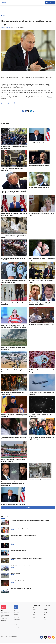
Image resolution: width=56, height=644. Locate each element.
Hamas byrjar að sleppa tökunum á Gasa (41, 325)
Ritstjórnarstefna (19, 618)
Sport (36, 611)
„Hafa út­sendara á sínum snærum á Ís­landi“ (21, 543)
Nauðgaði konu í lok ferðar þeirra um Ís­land (21, 581)
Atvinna (46, 611)
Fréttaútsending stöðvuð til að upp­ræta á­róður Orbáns (24, 536)
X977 (46, 620)
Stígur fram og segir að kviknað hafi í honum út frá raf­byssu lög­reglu (27, 558)
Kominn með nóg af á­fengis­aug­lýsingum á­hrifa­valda (23, 528)
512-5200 (19, 613)
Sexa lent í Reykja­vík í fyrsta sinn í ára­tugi (20, 566)
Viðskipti (36, 609)
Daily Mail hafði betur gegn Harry (39, 188)
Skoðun (36, 615)
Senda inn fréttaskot (20, 628)
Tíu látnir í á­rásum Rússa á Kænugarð (40, 480)
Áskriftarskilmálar (19, 620)
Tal (45, 622)
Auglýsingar (18, 615)
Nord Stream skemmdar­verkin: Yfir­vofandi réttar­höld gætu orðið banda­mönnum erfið (13, 484)
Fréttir (36, 608)
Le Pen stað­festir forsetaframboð (39, 165)
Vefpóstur (17, 625)
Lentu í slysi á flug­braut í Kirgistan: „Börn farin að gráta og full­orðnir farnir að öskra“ (30, 521)
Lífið (35, 613)
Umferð (17, 623)
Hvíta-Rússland (5, 103)
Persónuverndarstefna (6, 616)
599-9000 (5, 621)
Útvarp (36, 618)
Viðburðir (47, 613)
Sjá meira (28, 508)
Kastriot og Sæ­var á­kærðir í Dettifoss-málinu (21, 588)
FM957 (46, 618)
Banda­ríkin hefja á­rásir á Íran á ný (39, 143)
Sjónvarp (36, 616)
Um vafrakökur (18, 627)
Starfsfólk (17, 621)
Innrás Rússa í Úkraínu (20, 103)
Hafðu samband (19, 616)
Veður (46, 615)
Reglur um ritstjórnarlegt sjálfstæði (7, 613)
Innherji (46, 608)
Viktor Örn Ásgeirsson (6, 27)
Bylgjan (46, 616)
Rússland (12, 103)
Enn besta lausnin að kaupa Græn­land (13, 504)
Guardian (50, 97)
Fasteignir (47, 609)
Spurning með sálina (16, 573)
